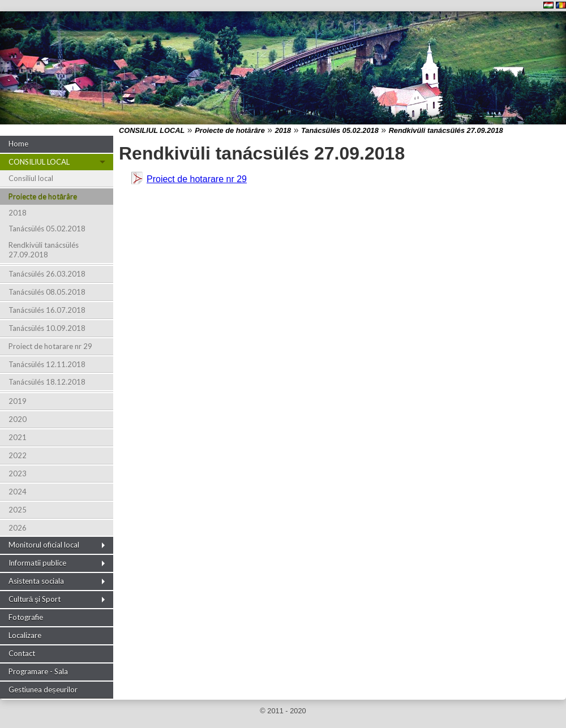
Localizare (25, 635)
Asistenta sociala (36, 581)
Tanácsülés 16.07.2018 (47, 310)
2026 (18, 528)
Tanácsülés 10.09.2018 (47, 328)
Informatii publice (37, 563)
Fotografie (26, 617)
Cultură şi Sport (35, 599)
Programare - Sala (38, 671)
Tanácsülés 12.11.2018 (47, 364)
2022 (18, 455)
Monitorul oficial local (44, 545)
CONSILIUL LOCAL (39, 162)
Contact (22, 653)
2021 (18, 437)
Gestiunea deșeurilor (43, 690)
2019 (18, 401)
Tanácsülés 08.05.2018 (47, 292)
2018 (18, 213)
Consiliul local (31, 178)
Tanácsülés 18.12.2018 (47, 382)
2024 (18, 492)
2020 (18, 419)
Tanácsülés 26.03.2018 (47, 274)
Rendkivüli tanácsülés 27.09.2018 (44, 250)
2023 (18, 473)
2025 (18, 510)
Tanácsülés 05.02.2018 (47, 229)
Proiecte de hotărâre (43, 196)
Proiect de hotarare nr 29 (50, 346)
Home (18, 144)
